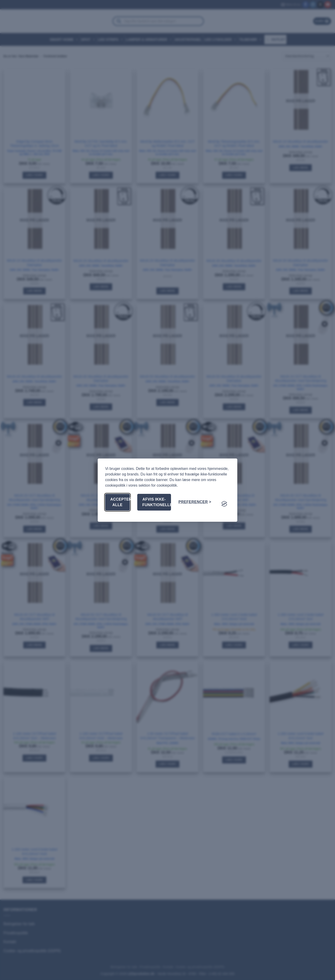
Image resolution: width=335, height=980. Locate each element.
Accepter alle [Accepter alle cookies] (120, 502)
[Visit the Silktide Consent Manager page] (224, 504)
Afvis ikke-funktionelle (157, 502)
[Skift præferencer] (195, 502)
